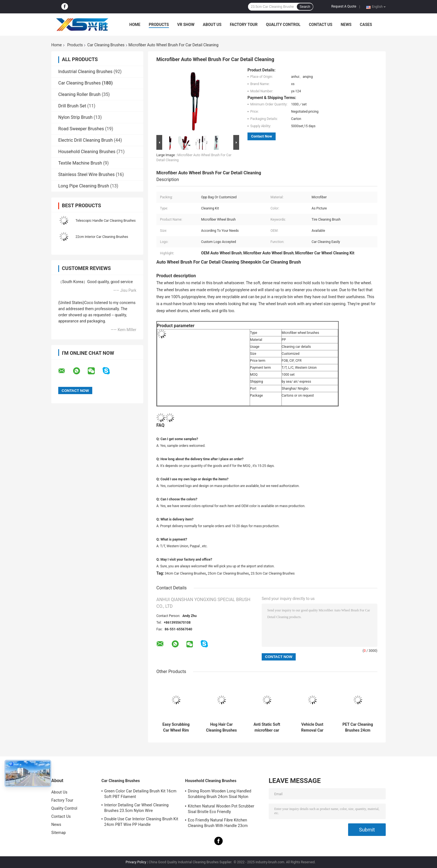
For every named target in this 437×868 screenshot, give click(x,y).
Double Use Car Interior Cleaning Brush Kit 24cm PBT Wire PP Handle (141, 822)
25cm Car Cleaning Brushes (228, 573)
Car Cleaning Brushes (106, 45)
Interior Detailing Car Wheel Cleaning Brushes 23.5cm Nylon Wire (136, 808)
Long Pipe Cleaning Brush (84, 186)
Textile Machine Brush (80, 163)
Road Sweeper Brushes (81, 129)
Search (305, 7)
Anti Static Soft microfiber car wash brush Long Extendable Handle (267, 727)
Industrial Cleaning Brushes (85, 72)
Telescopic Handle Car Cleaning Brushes (106, 221)
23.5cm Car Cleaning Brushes (273, 573)
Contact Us (321, 25)
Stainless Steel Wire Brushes (86, 174)
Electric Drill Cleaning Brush (86, 140)
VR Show (186, 25)
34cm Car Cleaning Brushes (185, 573)
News (346, 25)
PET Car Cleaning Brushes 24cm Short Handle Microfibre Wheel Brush (358, 727)
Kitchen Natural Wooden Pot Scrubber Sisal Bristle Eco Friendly (221, 809)
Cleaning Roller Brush (79, 94)
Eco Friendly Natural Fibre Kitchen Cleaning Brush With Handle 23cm (218, 823)
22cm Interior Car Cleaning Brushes (102, 237)
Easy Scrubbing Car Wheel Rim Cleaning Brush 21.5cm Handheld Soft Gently (176, 727)
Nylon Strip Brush (75, 117)
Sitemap (59, 833)
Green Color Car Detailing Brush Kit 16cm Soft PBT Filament (140, 794)
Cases (366, 25)
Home (135, 25)
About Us (212, 25)
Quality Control (283, 25)
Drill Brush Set (72, 106)
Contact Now (262, 136)
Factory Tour (244, 25)
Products (159, 25)
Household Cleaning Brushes (87, 152)
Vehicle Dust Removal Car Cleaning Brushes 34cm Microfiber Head (312, 727)
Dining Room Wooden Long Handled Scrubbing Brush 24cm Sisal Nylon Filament (219, 795)
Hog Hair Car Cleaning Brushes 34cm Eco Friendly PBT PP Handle (222, 727)
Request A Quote (344, 6)
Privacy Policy (136, 862)
